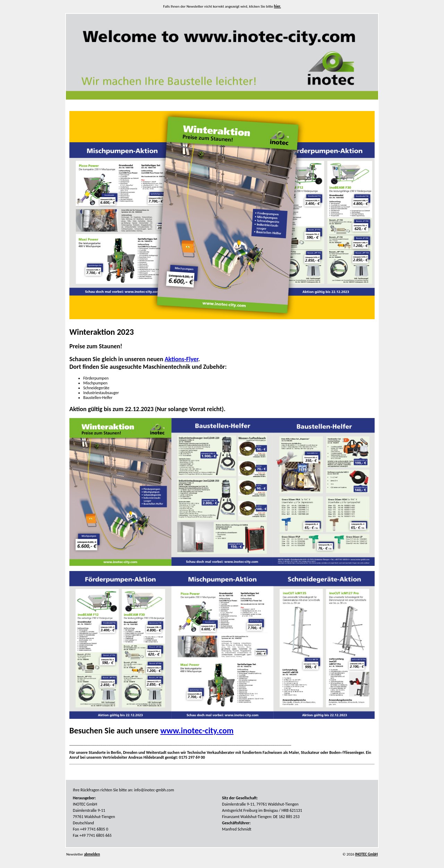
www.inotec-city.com (197, 730)
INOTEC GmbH (366, 854)
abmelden (92, 854)
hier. (277, 6)
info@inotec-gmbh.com (154, 790)
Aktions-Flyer (182, 359)
